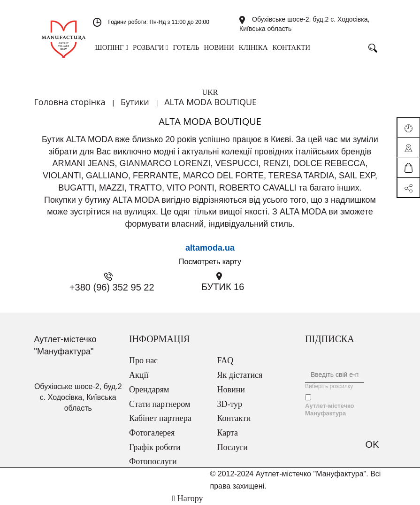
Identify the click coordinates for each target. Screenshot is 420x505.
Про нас (143, 360)
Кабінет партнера (160, 418)
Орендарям (149, 390)
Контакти (234, 418)
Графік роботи (155, 447)
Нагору (188, 498)
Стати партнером (160, 404)
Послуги (233, 447)
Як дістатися (240, 375)
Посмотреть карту (210, 262)
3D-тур (230, 404)
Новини (231, 390)
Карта (228, 433)
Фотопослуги (153, 461)
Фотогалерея (152, 433)
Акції (139, 375)
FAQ (225, 360)
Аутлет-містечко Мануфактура (329, 409)
